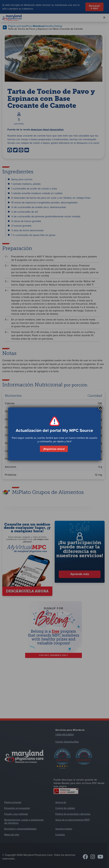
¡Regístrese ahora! (54, 449)
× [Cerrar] (100, 408)
